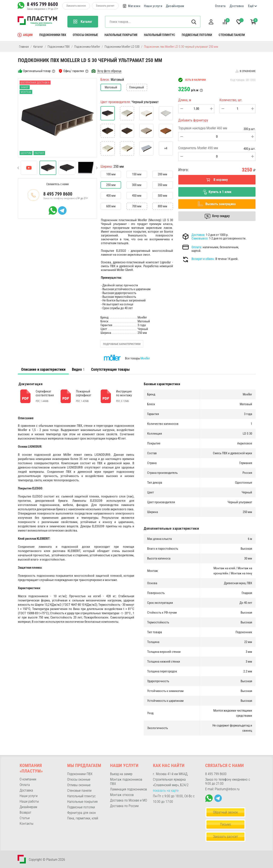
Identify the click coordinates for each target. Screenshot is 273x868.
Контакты (26, 824)
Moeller (145, 358)
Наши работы (29, 801)
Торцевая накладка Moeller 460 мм (203, 128)
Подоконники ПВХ (53, 35)
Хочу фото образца (109, 71)
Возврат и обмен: (203, 259)
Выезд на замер (121, 774)
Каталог (38, 47)
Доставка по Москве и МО (129, 800)
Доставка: (198, 235)
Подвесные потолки (197, 35)
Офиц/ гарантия (74, 71)
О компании (28, 779)
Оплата (220, 6)
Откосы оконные (85, 35)
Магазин (134, 6)
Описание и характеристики (43, 369)
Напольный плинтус (160, 35)
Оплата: (197, 247)
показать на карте (166, 791)
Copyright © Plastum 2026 (47, 860)
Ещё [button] (251, 6)
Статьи (25, 818)
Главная (24, 47)
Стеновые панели (232, 35)
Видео (78, 369)
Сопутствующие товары (110, 369)
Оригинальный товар (37, 71)
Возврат (25, 812)
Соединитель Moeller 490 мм (198, 148)
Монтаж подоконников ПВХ (126, 782)
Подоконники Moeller (87, 47)
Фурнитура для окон (81, 813)
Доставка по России (124, 806)
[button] (211, 22)
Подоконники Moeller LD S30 (122, 47)
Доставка (237, 6)
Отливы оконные (79, 785)
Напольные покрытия (121, 35)
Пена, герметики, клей (83, 818)
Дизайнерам (175, 6)
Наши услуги (153, 6)
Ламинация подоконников (129, 789)
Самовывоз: (200, 238)
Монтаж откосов (122, 795)
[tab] (43, 369)
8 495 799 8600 (42, 4)
